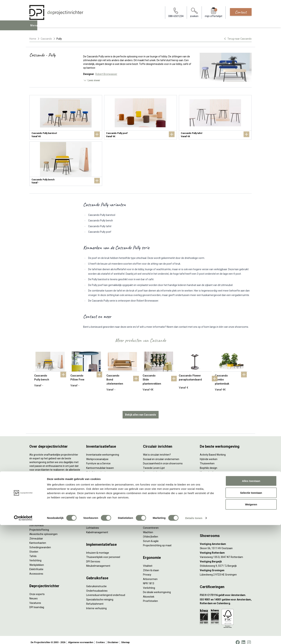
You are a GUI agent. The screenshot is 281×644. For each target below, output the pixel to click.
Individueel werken (153, 519)
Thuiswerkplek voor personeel (103, 552)
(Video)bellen (151, 532)
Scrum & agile (151, 536)
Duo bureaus (37, 520)
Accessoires (36, 569)
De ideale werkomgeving (157, 587)
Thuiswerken (207, 459)
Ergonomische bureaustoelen (46, 512)
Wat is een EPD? (152, 494)
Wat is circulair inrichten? (157, 450)
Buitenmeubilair (209, 485)
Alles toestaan (251, 600)
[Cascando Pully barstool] (66, 117)
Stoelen (34, 547)
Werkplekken (37, 560)
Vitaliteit (148, 561)
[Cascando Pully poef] (140, 117)
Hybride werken (209, 454)
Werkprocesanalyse (97, 454)
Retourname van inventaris (102, 476)
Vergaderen (150, 514)
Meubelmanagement (98, 561)
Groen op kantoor (210, 472)
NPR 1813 (149, 579)
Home (33, 39)
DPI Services (93, 557)
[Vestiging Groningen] (226, 566)
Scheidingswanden (40, 543)
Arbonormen (150, 574)
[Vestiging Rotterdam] (226, 548)
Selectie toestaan (251, 612)
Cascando (46, 39)
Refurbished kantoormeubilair (103, 472)
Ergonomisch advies (98, 519)
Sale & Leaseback (96, 467)
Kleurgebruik (207, 467)
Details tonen (194, 637)
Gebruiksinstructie (96, 581)
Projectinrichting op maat (157, 541)
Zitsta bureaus (38, 516)
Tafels (33, 551)
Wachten (148, 527)
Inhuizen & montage (98, 548)
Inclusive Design (209, 481)
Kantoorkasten (38, 538)
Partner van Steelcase (212, 476)
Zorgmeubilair (208, 489)
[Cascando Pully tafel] (215, 117)
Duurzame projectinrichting (158, 476)
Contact (241, 12)
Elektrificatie (36, 564)
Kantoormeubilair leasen (100, 463)
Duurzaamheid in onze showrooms (163, 459)
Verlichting (35, 556)
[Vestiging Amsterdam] (226, 539)
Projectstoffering (39, 525)
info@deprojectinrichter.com (218, 519)
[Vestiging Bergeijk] (226, 557)
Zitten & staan (151, 565)
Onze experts (37, 589)
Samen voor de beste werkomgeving (164, 481)
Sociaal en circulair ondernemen (161, 454)
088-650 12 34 (210, 514)
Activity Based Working (213, 450)
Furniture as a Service (98, 459)
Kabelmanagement (97, 527)
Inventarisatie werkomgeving (103, 450)
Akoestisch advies (96, 514)
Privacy (147, 570)
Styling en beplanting (98, 505)
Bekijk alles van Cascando (141, 410)
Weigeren (251, 623)
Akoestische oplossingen (43, 529)
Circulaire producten (154, 489)
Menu (35, 28)
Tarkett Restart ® (153, 472)
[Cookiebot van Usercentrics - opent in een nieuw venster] (23, 637)
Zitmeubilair (36, 534)
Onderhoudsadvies (97, 586)
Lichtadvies (93, 523)
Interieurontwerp (96, 501)
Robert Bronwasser (106, 74)
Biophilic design (209, 463)
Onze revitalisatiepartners (158, 467)
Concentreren (151, 523)
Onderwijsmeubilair (211, 494)
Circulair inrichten (96, 510)
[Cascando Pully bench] (66, 164)
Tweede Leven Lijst (154, 463)
